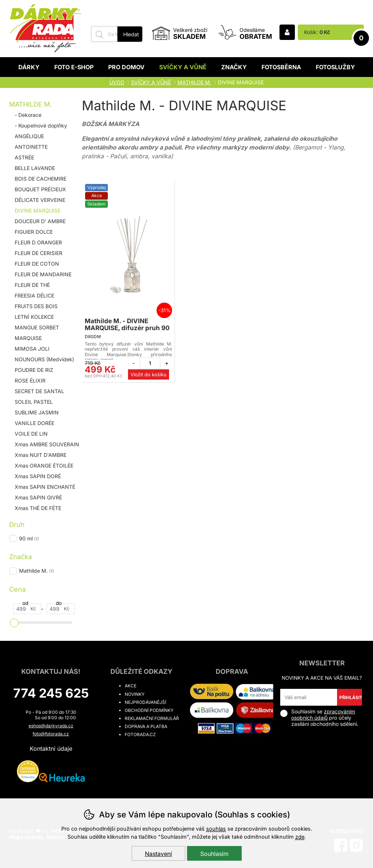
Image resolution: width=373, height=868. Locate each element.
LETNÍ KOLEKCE (34, 317)
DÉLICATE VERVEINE (40, 200)
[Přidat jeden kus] (167, 363)
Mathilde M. (30, 104)
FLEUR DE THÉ (32, 285)
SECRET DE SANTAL (39, 391)
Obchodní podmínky (149, 710)
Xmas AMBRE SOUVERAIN (47, 444)
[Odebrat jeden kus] (134, 363)
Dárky (29, 67)
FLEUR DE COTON (37, 264)
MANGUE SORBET (37, 327)
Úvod (117, 82)
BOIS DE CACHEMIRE (41, 179)
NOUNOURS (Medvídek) (44, 359)
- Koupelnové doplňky (41, 125)
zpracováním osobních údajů (323, 714)
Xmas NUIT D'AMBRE (41, 455)
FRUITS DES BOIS (36, 306)
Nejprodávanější (145, 702)
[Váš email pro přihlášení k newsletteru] (308, 697)
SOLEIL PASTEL (34, 402)
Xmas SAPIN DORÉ (38, 476)
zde (300, 837)
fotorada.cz (140, 734)
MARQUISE (28, 338)
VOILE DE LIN (31, 434)
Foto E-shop (74, 67)
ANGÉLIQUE (29, 136)
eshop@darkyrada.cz (51, 726)
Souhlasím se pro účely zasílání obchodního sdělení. (319, 718)
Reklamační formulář (152, 718)
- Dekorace (28, 115)
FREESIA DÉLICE (34, 296)
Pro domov (126, 67)
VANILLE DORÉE (34, 423)
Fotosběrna (281, 67)
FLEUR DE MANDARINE (43, 274)
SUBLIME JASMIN (37, 412)
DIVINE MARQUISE (38, 210)
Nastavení (158, 854)
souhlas (216, 829)
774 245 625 (51, 693)
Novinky (135, 694)
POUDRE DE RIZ (34, 370)
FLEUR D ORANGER (38, 242)
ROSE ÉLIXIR (30, 381)
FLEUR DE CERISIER (39, 253)
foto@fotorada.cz (51, 734)
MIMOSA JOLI (32, 349)
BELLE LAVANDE (35, 168)
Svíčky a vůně (183, 67)
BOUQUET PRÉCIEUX (40, 189)
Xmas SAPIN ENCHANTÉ (45, 487)
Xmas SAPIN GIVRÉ (38, 497)
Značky (234, 67)
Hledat (131, 34)
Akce (131, 686)
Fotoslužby (335, 67)
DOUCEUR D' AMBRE (40, 221)
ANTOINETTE (31, 147)
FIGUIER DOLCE (34, 232)
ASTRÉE (24, 157)
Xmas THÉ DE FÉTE (38, 508)
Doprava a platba (146, 726)
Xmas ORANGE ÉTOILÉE (44, 466)
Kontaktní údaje (51, 749)
